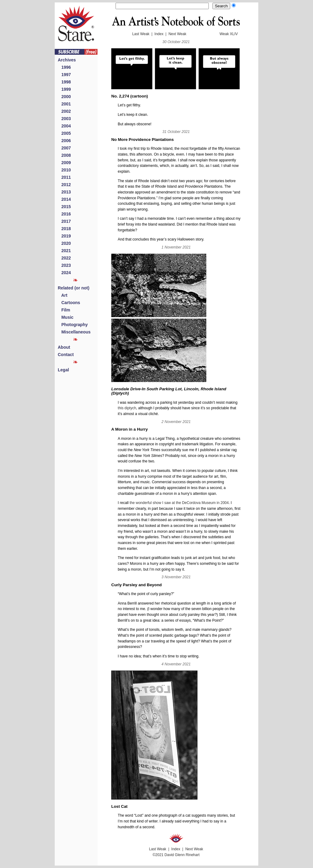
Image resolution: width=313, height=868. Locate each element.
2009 (64, 163)
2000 (64, 97)
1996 (64, 67)
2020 (64, 243)
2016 (64, 214)
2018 (64, 229)
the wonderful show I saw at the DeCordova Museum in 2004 (179, 503)
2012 (64, 185)
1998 (64, 82)
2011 (64, 177)
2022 (64, 258)
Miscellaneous (74, 332)
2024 (64, 273)
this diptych (127, 408)
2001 (64, 104)
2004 (64, 126)
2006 (64, 141)
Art (63, 295)
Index (159, 34)
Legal (63, 370)
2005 (64, 133)
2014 (64, 199)
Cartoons (69, 303)
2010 (64, 170)
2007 (64, 148)
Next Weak (177, 34)
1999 (64, 89)
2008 (64, 155)
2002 (64, 111)
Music (66, 317)
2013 (64, 192)
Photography (73, 325)
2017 (64, 221)
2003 (64, 119)
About (64, 347)
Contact (66, 355)
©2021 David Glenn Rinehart (176, 855)
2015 (64, 207)
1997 (64, 75)
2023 (64, 265)
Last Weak (141, 34)
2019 (64, 236)
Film (64, 310)
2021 (64, 251)
